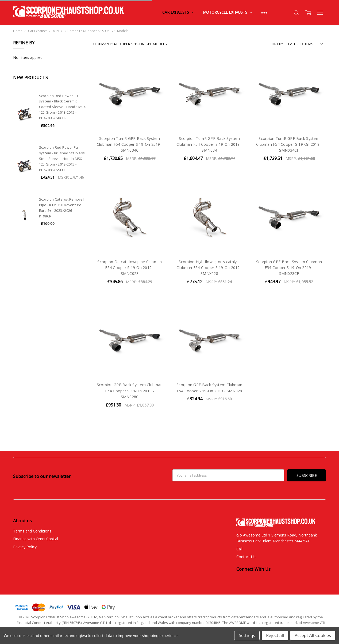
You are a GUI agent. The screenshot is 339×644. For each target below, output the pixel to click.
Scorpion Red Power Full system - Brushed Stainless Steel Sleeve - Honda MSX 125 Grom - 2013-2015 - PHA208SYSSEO (62, 158)
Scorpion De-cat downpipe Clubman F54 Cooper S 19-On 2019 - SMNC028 (130, 268)
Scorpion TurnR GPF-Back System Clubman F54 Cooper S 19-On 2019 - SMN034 (209, 144)
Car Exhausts (178, 12)
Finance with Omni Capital (36, 539)
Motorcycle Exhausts (228, 12)
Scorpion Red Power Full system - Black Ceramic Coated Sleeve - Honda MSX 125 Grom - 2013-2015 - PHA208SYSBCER (62, 107)
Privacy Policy (25, 547)
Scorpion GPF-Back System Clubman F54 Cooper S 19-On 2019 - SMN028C (130, 391)
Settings (247, 635)
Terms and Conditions (32, 531)
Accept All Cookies (313, 635)
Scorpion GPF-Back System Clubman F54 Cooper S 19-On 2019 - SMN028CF (289, 268)
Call (239, 549)
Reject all (275, 635)
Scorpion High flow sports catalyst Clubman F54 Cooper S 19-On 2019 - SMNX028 (209, 268)
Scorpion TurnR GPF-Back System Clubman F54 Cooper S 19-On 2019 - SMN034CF (289, 144)
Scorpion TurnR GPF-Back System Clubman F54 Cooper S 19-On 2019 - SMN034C (130, 144)
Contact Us (246, 557)
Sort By (276, 44)
